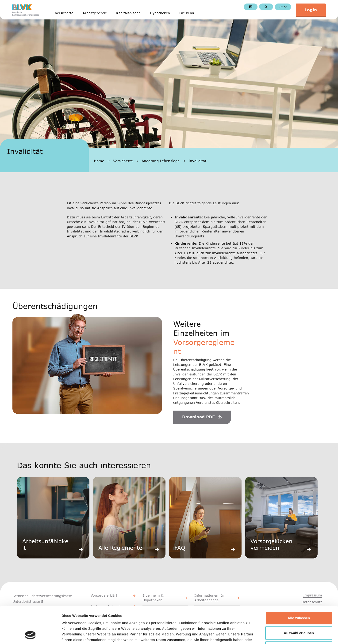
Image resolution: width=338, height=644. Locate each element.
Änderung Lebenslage (161, 161)
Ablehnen (299, 613)
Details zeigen (250, 635)
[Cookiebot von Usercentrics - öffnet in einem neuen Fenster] (30, 635)
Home (99, 161)
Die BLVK (187, 13)
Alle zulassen (299, 583)
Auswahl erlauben (299, 598)
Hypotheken (160, 13)
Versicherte (64, 13)
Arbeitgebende (95, 13)
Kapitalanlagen (128, 13)
